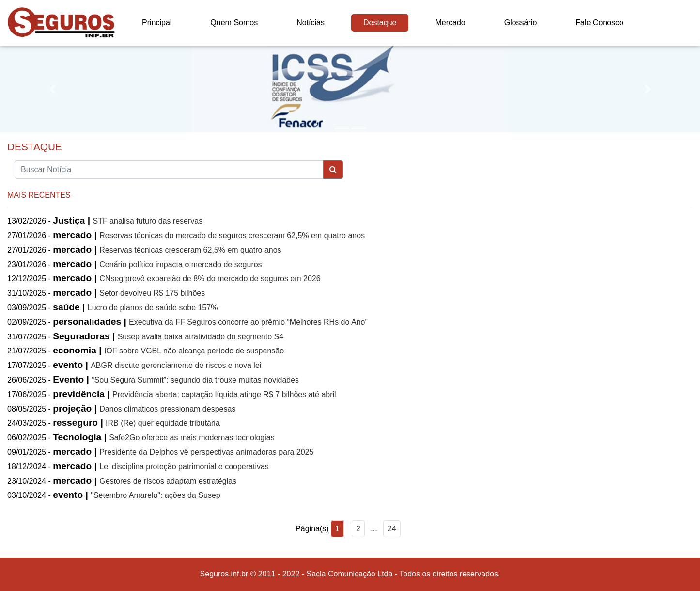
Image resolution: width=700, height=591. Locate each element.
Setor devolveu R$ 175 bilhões (152, 293)
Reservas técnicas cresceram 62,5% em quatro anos (190, 250)
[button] (53, 89)
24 (392, 529)
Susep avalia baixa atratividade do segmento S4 (201, 337)
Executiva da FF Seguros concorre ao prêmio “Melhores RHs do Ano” (248, 322)
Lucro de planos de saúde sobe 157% (153, 308)
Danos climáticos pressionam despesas (167, 409)
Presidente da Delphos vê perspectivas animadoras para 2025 (206, 452)
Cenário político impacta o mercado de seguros (180, 264)
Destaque (380, 23)
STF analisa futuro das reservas (148, 221)
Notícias (311, 23)
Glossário (521, 23)
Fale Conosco (599, 23)
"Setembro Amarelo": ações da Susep (156, 495)
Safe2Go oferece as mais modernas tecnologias (192, 438)
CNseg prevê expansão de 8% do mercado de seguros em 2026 (210, 279)
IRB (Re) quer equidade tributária (163, 423)
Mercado (450, 23)
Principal (157, 23)
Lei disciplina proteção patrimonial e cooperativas (184, 467)
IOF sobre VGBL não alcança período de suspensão (194, 351)
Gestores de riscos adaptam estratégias (168, 481)
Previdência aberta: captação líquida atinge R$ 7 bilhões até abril (224, 394)
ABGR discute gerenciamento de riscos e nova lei (176, 365)
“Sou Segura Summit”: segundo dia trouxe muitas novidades (195, 380)
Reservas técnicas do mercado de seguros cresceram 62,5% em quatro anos (232, 235)
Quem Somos (234, 23)
